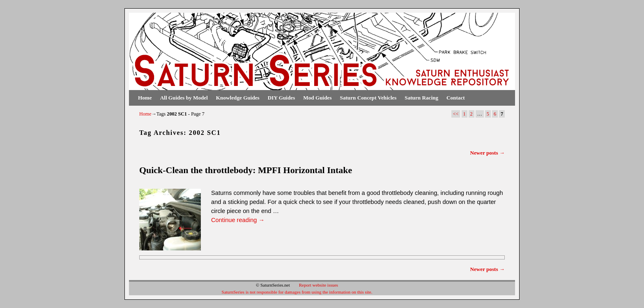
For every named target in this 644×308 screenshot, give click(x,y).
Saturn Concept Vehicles (368, 98)
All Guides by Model (184, 98)
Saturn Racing (421, 98)
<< (456, 114)
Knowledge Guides (238, 98)
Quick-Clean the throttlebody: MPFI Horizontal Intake (246, 170)
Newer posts (487, 153)
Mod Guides (317, 98)
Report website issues (319, 285)
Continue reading (238, 220)
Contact (456, 98)
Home (145, 98)
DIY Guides (282, 98)
